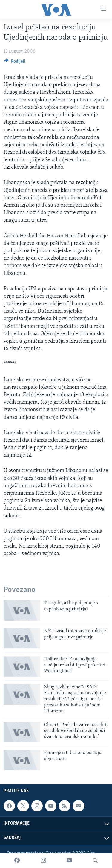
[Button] (14, 63)
